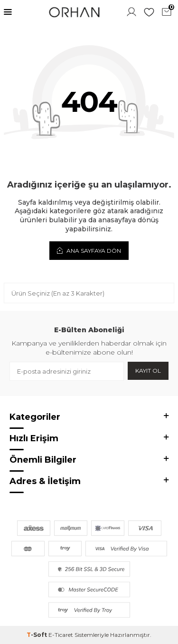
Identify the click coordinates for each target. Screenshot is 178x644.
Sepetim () (168, 11)
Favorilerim (149, 12)
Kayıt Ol (148, 371)
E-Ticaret (61, 635)
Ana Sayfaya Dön (89, 250)
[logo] (74, 12)
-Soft (37, 635)
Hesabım (131, 12)
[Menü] (8, 12)
